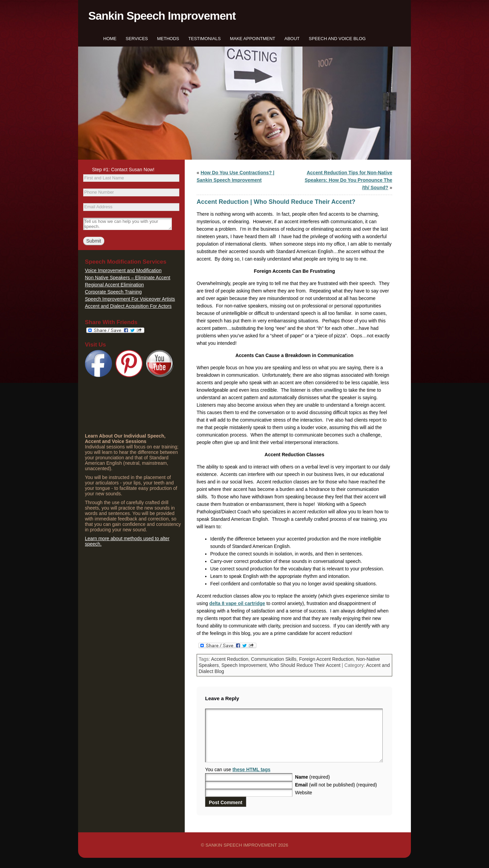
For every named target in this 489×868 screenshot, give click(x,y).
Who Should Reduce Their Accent (305, 665)
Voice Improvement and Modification (123, 270)
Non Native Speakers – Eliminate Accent (128, 278)
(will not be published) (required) (336, 795)
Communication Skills (274, 659)
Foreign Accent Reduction (326, 659)
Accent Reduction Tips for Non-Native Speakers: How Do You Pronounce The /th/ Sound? (348, 180)
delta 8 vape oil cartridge (237, 603)
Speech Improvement (244, 665)
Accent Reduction (230, 659)
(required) (313, 787)
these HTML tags (251, 780)
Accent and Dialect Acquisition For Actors (128, 306)
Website (304, 803)
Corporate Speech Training (113, 292)
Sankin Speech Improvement (162, 16)
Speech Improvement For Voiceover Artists (130, 299)
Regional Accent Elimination (114, 285)
